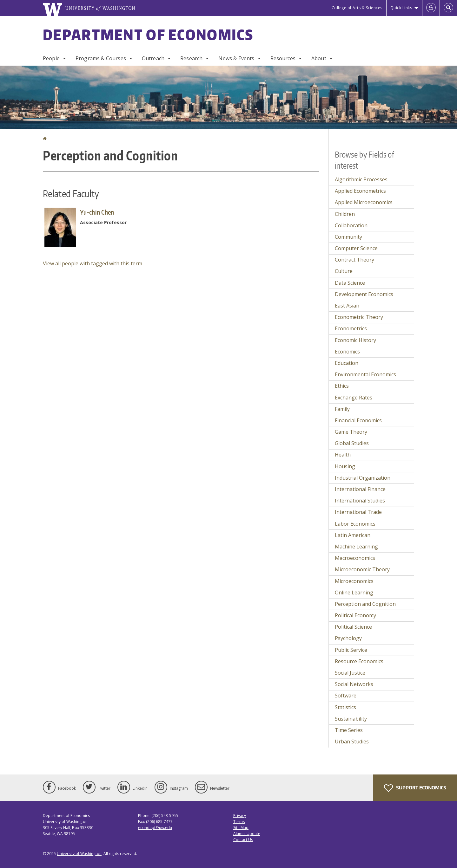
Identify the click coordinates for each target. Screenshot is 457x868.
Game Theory (351, 432)
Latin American (353, 535)
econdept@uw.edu (155, 828)
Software (346, 696)
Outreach (153, 58)
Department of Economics (148, 35)
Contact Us (243, 840)
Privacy (240, 816)
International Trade (358, 512)
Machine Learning (356, 547)
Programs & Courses (101, 58)
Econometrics (351, 328)
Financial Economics (358, 420)
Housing (345, 466)
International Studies (360, 501)
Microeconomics (354, 581)
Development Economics (364, 294)
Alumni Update (247, 834)
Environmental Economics (365, 374)
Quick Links (401, 8)
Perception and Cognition (365, 604)
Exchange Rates (354, 398)
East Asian (347, 306)
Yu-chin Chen (97, 212)
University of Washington (79, 854)
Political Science (353, 627)
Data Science (350, 283)
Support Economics (415, 788)
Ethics (342, 386)
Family (342, 409)
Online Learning (354, 593)
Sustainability (351, 719)
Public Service (351, 650)
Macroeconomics (355, 558)
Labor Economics (355, 524)
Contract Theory (354, 260)
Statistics (345, 707)
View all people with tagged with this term (93, 263)
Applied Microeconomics (364, 202)
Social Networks (354, 684)
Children (345, 214)
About (319, 58)
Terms (239, 822)
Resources (283, 58)
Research (191, 58)
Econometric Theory (359, 317)
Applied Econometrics (360, 191)
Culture (344, 271)
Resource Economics (359, 661)
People (51, 58)
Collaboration (351, 225)
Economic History (355, 340)
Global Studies (352, 443)
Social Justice (350, 673)
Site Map (241, 828)
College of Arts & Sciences (357, 8)
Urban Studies (352, 742)
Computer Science (356, 248)
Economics (347, 352)
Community (348, 237)
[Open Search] (448, 8)
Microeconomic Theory (362, 569)
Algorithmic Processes (361, 179)
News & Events (236, 58)
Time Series (349, 730)
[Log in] (431, 8)
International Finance (360, 489)
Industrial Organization (363, 478)
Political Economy (355, 615)
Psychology (348, 638)
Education (347, 363)
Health (343, 455)
